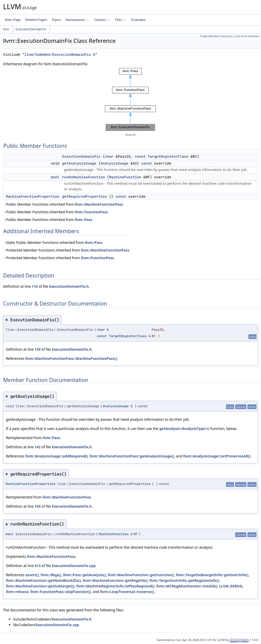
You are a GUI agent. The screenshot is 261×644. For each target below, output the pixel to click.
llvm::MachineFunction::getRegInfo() (115, 580)
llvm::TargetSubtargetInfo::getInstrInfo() (212, 575)
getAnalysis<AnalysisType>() (184, 429)
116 (35, 286)
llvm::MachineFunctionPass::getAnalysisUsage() (132, 456)
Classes (102, 20)
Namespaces (77, 20)
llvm (6, 29)
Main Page (13, 20)
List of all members (248, 36)
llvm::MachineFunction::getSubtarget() (40, 586)
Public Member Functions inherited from (63, 204)
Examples (139, 20)
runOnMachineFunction (83, 177)
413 (37, 566)
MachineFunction (125, 177)
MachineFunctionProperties (33, 196)
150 (37, 506)
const (140, 156)
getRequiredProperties (84, 196)
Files (120, 20)
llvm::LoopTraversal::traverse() (127, 592)
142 (37, 447)
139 (37, 349)
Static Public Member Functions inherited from (53, 242)
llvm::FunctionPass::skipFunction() (61, 592)
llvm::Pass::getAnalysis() (84, 575)
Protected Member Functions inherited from (66, 250)
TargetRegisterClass (168, 156)
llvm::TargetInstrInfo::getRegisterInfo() (184, 580)
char (109, 156)
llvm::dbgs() (51, 575)
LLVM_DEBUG (231, 586)
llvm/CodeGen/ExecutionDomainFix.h (60, 55)
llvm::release (17, 592)
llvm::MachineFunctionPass (99, 204)
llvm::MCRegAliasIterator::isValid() (187, 586)
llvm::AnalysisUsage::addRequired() (56, 456)
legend (130, 135)
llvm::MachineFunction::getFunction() (141, 575)
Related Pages (36, 20)
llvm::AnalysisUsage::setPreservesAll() (217, 456)
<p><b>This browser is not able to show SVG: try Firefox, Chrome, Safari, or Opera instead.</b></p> (130, 99)
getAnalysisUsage (79, 163)
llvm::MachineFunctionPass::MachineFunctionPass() (71, 358)
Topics (56, 20)
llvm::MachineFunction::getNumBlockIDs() (43, 580)
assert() (32, 575)
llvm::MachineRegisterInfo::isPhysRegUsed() (115, 586)
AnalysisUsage (115, 163)
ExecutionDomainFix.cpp (74, 566)
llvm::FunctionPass (91, 212)
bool (55, 177)
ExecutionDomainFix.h (69, 286)
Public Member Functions (216, 36)
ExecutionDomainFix (31, 29)
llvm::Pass (83, 220)
